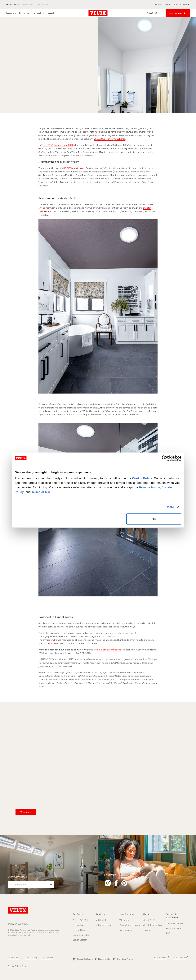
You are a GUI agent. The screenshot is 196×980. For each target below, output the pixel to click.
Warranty (124, 920)
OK (154, 519)
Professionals (179, 958)
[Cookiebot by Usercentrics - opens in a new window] (165, 458)
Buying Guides (80, 930)
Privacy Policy (150, 487)
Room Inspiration (81, 935)
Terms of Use (41, 492)
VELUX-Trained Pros (153, 925)
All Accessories (103, 925)
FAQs (169, 933)
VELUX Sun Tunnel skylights (110, 139)
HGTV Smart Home (74, 168)
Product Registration (130, 925)
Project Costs (79, 925)
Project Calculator (81, 920)
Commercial (160, 958)
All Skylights (102, 920)
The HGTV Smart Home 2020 (57, 145)
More (170, 507)
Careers (147, 930)
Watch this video (48, 643)
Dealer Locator (80, 940)
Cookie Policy (142, 478)
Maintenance (126, 930)
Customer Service (175, 923)
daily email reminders (109, 650)
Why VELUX (149, 920)
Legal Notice (47, 958)
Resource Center (174, 928)
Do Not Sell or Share (18, 966)
